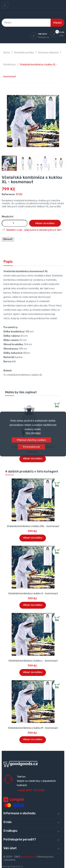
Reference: (8, 194)
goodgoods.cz (29, 857)
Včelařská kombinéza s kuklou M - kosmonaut (33, 728)
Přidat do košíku (45, 223)
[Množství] (15, 223)
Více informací (33, 433)
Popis (8, 262)
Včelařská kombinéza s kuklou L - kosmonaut (33, 661)
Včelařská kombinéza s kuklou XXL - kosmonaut (33, 526)
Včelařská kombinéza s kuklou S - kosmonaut (33, 594)
